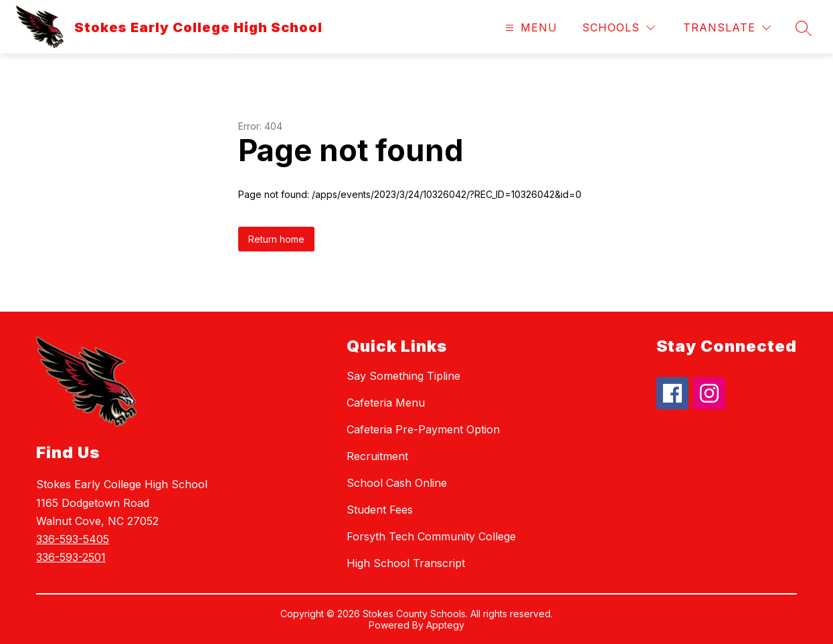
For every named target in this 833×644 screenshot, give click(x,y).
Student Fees (380, 510)
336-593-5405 (73, 539)
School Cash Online (397, 483)
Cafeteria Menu (386, 403)
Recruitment (377, 456)
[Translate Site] (727, 28)
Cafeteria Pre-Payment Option (423, 429)
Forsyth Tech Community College (431, 536)
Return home (276, 239)
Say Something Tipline (403, 376)
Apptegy (445, 625)
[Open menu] (530, 28)
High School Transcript (406, 563)
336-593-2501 (71, 557)
